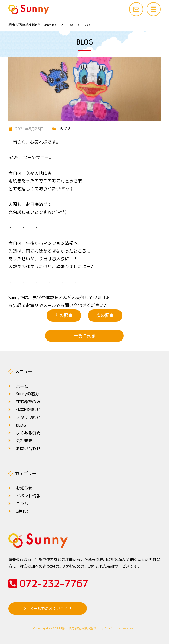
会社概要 (25, 441)
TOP (33, 25)
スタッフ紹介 (29, 417)
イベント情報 (29, 496)
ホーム (22, 386)
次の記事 (105, 315)
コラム (22, 503)
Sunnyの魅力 (28, 394)
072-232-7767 (48, 584)
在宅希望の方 (29, 402)
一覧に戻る (84, 336)
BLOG (65, 129)
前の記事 (64, 315)
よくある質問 (29, 433)
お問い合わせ (29, 448)
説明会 (22, 511)
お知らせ (25, 488)
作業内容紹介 (29, 409)
